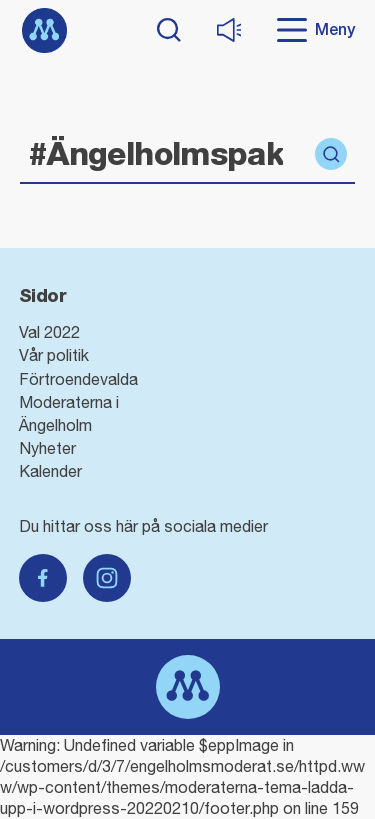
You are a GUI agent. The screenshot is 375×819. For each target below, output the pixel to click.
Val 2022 (49, 332)
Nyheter (47, 448)
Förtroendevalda (78, 379)
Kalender (50, 471)
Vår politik (54, 355)
